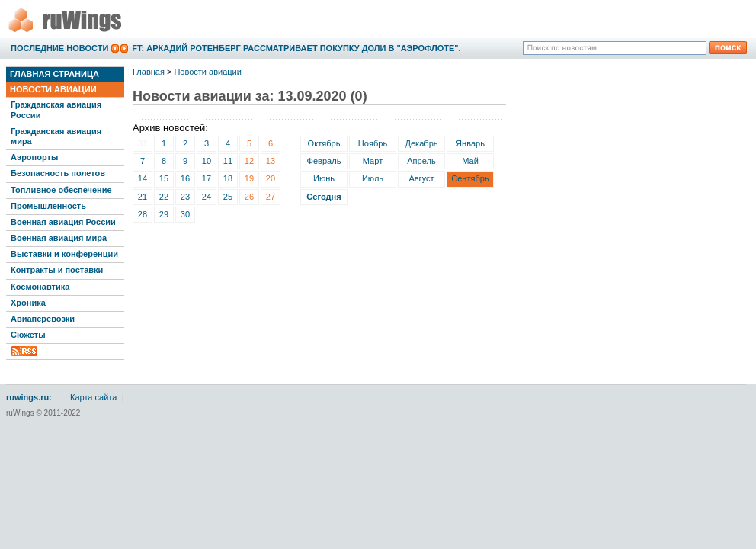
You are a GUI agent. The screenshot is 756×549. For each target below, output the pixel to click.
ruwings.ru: (29, 397)
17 (207, 178)
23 (185, 197)
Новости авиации (53, 89)
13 (271, 161)
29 (164, 214)
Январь (470, 143)
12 (249, 161)
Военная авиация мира (59, 238)
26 (249, 197)
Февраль (324, 161)
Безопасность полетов (58, 173)
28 (143, 214)
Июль (373, 178)
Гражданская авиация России (56, 109)
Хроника (28, 303)
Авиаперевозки (43, 319)
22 (164, 197)
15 (164, 178)
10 (207, 161)
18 (228, 178)
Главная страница (54, 74)
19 (249, 178)
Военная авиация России (63, 222)
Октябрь (324, 143)
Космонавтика (40, 287)
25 (228, 197)
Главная (149, 72)
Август (421, 178)
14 (143, 178)
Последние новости (59, 48)
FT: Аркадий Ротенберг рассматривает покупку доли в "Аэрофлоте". (296, 48)
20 (271, 178)
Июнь (324, 178)
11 (228, 161)
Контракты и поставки (57, 270)
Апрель (421, 161)
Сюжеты (28, 335)
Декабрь (421, 143)
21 (143, 197)
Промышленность (48, 206)
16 (185, 178)
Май (470, 161)
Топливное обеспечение (61, 190)
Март (373, 161)
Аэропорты (34, 157)
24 (207, 197)
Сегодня (324, 197)
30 (185, 214)
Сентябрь (470, 178)
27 (271, 197)
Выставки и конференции (64, 254)
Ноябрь (373, 143)
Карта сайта (93, 397)
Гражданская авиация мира (56, 136)
